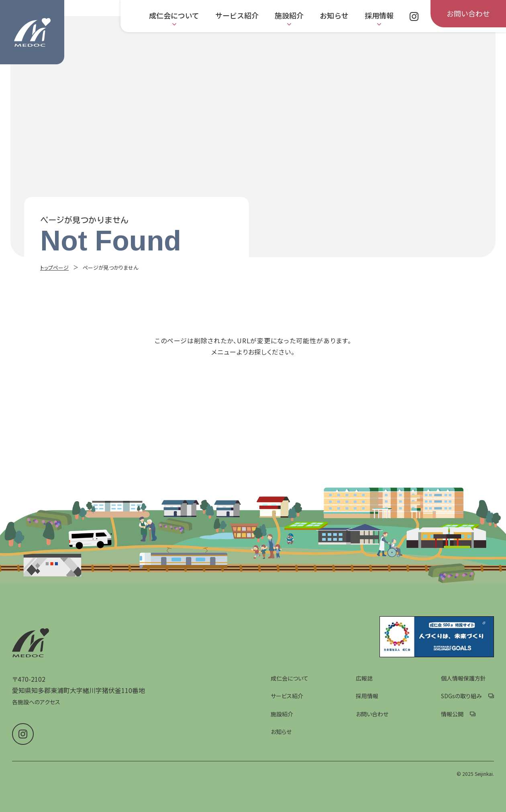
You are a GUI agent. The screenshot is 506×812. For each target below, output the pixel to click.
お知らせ (281, 732)
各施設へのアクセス (36, 702)
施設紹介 (282, 714)
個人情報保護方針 (463, 678)
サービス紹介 (287, 696)
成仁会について (290, 678)
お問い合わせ (372, 714)
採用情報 (367, 696)
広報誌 (364, 678)
